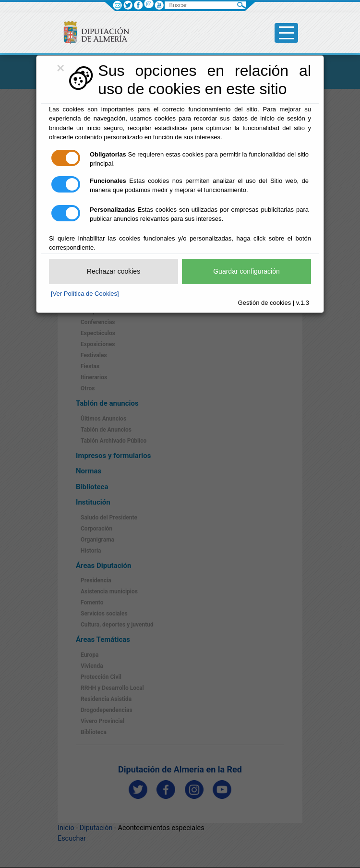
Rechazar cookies (114, 271)
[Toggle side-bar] (286, 33)
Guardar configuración (246, 271)
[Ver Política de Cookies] (85, 294)
